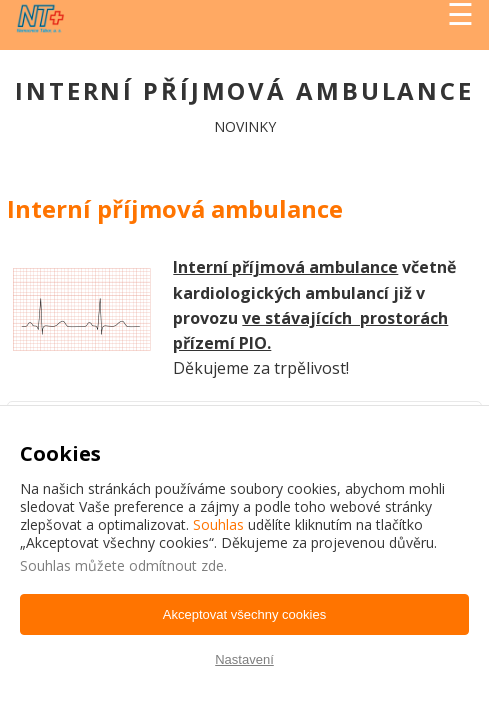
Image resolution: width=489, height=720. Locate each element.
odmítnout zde (176, 565)
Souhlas (218, 524)
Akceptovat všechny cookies (244, 614)
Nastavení (244, 659)
